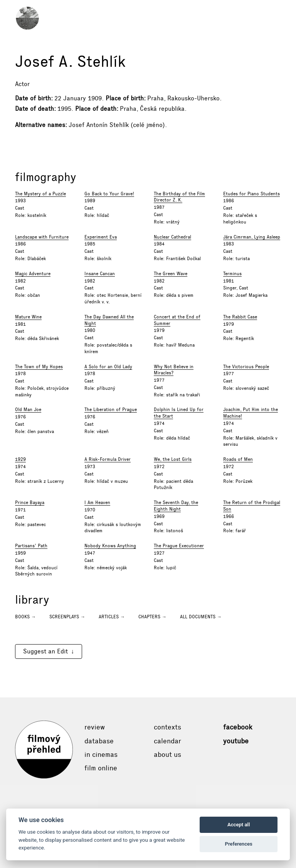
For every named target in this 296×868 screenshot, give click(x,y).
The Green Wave (171, 274)
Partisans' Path (31, 546)
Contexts (167, 727)
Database (99, 741)
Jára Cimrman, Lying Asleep (252, 237)
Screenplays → (67, 617)
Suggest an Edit (45, 651)
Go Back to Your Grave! (109, 194)
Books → (25, 617)
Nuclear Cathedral (172, 237)
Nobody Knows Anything (110, 546)
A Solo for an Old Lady (108, 367)
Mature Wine (28, 317)
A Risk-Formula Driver (108, 459)
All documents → (201, 617)
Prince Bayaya (30, 503)
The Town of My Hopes (39, 367)
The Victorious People (246, 367)
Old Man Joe (28, 409)
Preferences (239, 844)
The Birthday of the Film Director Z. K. (179, 197)
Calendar (167, 741)
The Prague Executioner (179, 546)
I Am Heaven (97, 503)
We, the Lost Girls (173, 459)
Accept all (239, 825)
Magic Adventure (33, 274)
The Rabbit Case (240, 317)
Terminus (232, 274)
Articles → (112, 617)
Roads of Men (238, 459)
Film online (101, 768)
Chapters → (152, 617)
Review (95, 727)
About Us (167, 755)
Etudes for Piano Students (251, 194)
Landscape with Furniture (42, 237)
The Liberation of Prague (111, 409)
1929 (20, 459)
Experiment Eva (101, 237)
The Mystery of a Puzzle (40, 194)
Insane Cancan (100, 274)
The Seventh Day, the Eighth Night (176, 506)
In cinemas (101, 755)
